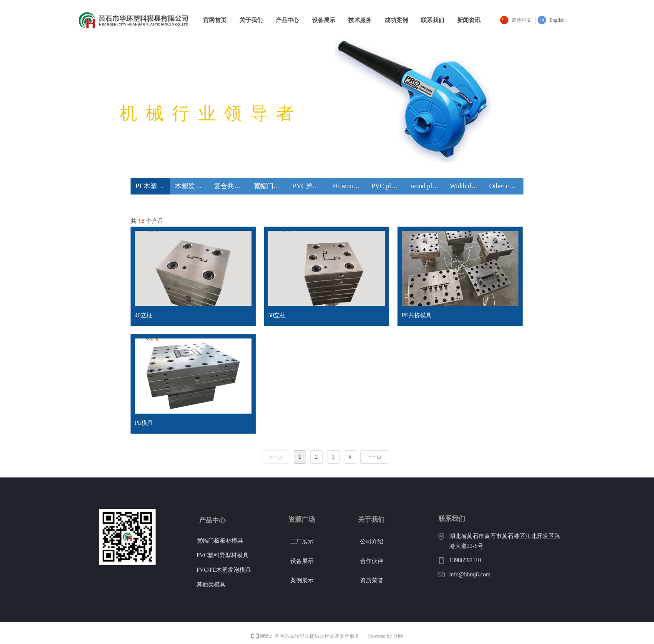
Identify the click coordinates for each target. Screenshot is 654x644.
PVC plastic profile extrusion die (388, 186)
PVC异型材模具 (310, 186)
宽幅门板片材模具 (271, 186)
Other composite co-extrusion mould (506, 186)
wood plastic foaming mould (428, 186)
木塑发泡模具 (192, 186)
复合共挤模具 (231, 186)
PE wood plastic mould (349, 186)
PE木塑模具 (153, 186)
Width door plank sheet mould (467, 186)
